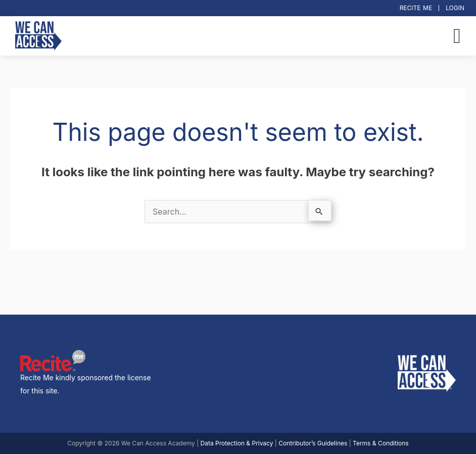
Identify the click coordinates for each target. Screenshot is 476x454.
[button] (457, 36)
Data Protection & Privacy (237, 443)
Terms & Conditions (381, 443)
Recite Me (416, 8)
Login (455, 8)
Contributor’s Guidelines (313, 443)
